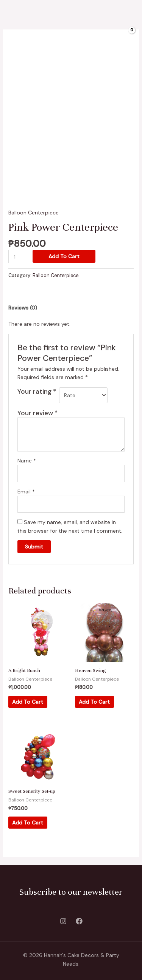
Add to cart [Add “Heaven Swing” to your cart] (94, 702)
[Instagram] (63, 921)
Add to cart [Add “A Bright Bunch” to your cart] (28, 702)
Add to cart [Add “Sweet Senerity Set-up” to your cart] (28, 823)
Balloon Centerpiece (34, 213)
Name (27, 461)
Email (26, 492)
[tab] (71, 308)
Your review (37, 413)
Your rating (37, 391)
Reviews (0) (23, 308)
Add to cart (64, 256)
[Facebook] (79, 921)
